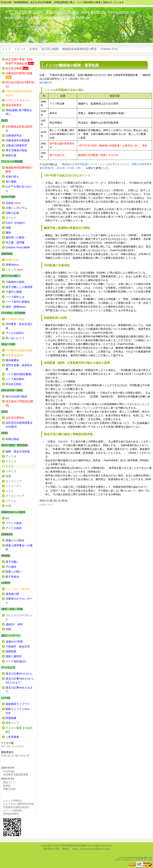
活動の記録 (9, 789)
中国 (8, 506)
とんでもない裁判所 (18, 804)
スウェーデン (14, 486)
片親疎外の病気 (16, 807)
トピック (20, 49)
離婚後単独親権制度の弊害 (80, 49)
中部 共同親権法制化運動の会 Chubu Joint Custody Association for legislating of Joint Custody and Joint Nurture (70, 15)
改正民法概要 (50, 49)
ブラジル (11, 501)
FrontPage (9, 771)
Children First (109, 49)
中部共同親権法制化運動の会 (75, 846)
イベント (12, 810)
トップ (6, 49)
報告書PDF (46, 83)
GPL (145, 860)
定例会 (34, 49)
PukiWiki (126, 860)
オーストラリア (15, 496)
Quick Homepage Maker (139, 858)
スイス (10, 491)
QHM (150, 860)
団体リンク (9, 782)
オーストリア (14, 481)
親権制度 (100, 75)
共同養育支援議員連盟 (15, 774)
